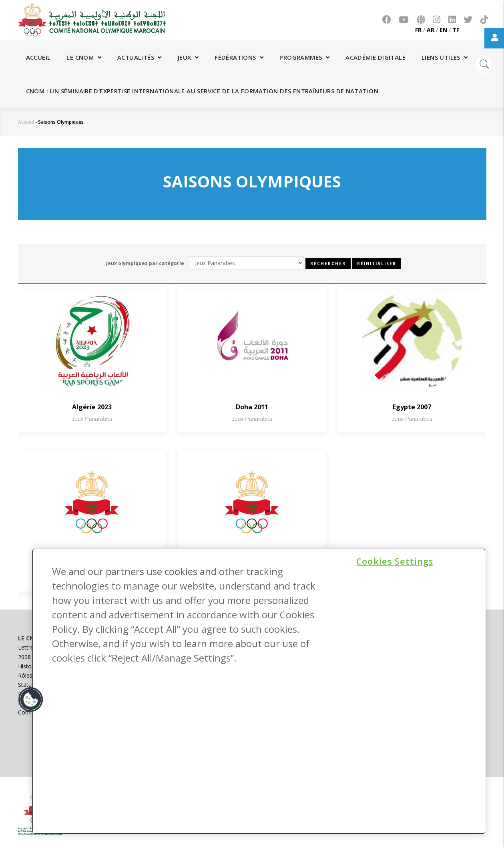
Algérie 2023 (92, 407)
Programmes (304, 57)
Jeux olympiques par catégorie (145, 263)
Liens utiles (445, 57)
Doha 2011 (252, 407)
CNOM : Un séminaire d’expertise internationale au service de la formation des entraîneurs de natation (202, 91)
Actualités (140, 57)
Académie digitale (375, 57)
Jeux (188, 57)
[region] (259, 691)
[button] (31, 700)
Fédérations (239, 57)
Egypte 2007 (412, 407)
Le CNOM (84, 57)
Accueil (38, 57)
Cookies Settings (395, 561)
